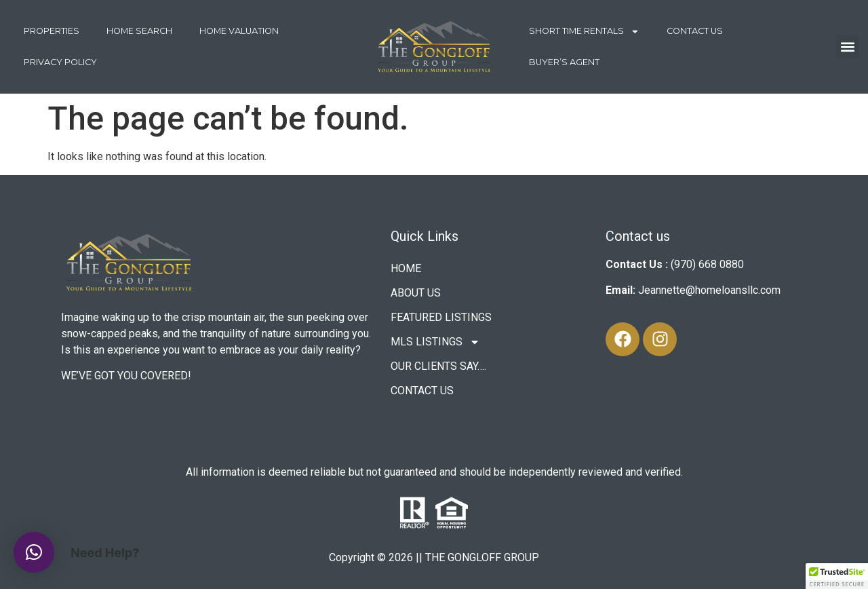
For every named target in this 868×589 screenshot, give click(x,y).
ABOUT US (416, 293)
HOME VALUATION (239, 31)
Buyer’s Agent (564, 62)
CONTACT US (695, 31)
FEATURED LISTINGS (441, 317)
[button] (847, 46)
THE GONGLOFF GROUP (482, 557)
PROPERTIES (52, 31)
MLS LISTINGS (435, 342)
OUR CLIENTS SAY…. (438, 366)
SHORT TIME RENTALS (584, 32)
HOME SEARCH (139, 31)
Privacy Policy (60, 62)
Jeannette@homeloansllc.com (709, 290)
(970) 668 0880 (707, 264)
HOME (406, 268)
